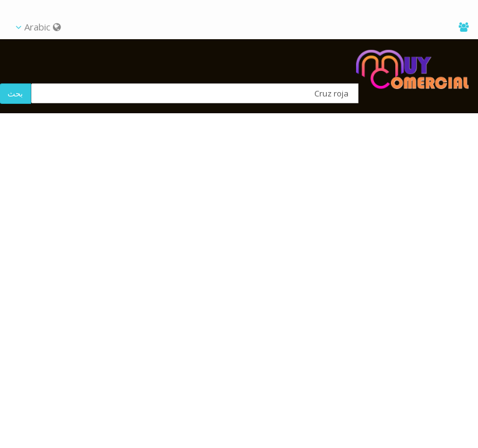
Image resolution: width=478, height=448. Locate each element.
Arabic (38, 27)
